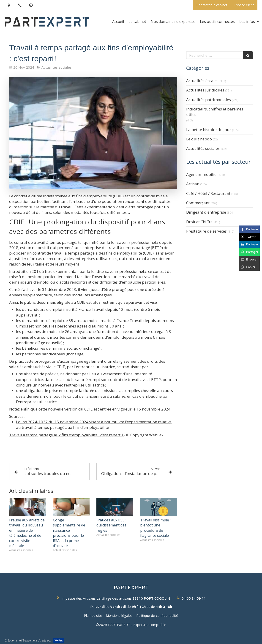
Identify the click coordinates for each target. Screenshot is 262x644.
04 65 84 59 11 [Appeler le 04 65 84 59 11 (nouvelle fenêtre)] (194, 598)
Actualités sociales (203, 148)
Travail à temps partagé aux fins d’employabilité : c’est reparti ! (67, 435)
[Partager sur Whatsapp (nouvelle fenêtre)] (249, 252)
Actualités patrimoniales (209, 100)
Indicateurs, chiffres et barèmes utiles (215, 112)
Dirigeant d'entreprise (206, 212)
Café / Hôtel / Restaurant (208, 193)
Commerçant (198, 203)
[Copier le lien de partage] (249, 267)
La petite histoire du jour (209, 130)
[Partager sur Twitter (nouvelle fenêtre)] (249, 237)
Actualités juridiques (205, 90)
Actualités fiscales (202, 81)
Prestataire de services (206, 231)
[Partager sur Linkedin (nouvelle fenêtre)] (249, 244)
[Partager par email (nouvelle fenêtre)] (249, 259)
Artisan (193, 184)
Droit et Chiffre (199, 222)
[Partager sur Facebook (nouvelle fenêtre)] (249, 229)
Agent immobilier (202, 174)
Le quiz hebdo (199, 139)
